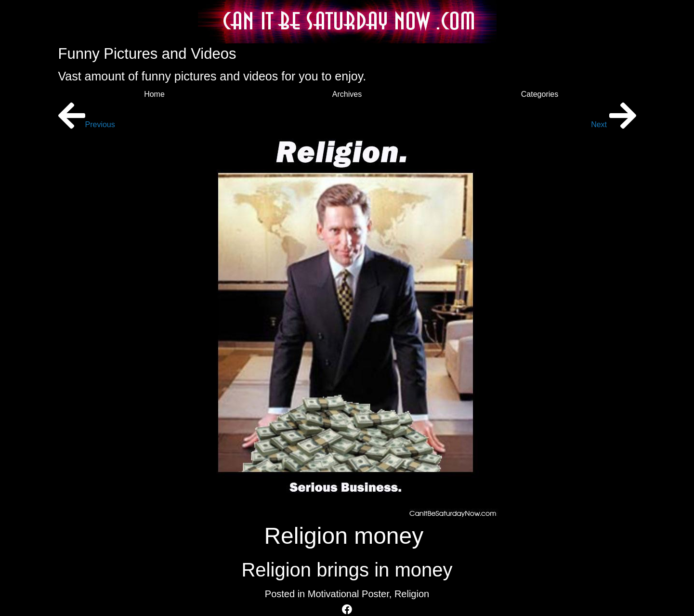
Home (154, 94)
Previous (87, 125)
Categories (540, 94)
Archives (347, 94)
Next (613, 125)
